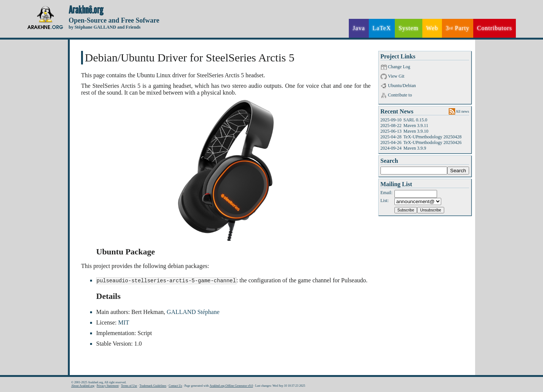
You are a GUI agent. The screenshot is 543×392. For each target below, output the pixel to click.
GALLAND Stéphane (193, 312)
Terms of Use (129, 386)
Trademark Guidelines (153, 386)
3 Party (458, 28)
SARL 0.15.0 (415, 120)
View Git (396, 76)
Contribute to (400, 95)
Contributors (495, 28)
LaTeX (382, 28)
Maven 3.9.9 (415, 148)
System (409, 28)
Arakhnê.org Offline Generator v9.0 (231, 386)
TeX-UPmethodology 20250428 (433, 137)
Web (432, 28)
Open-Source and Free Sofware (114, 20)
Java (359, 28)
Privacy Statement (107, 386)
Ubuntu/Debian (402, 86)
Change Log (399, 67)
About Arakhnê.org (83, 386)
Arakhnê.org (86, 10)
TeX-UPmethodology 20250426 (433, 142)
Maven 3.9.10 (416, 131)
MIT (123, 323)
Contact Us (175, 386)
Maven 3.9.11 (416, 126)
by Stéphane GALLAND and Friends (105, 27)
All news (462, 111)
